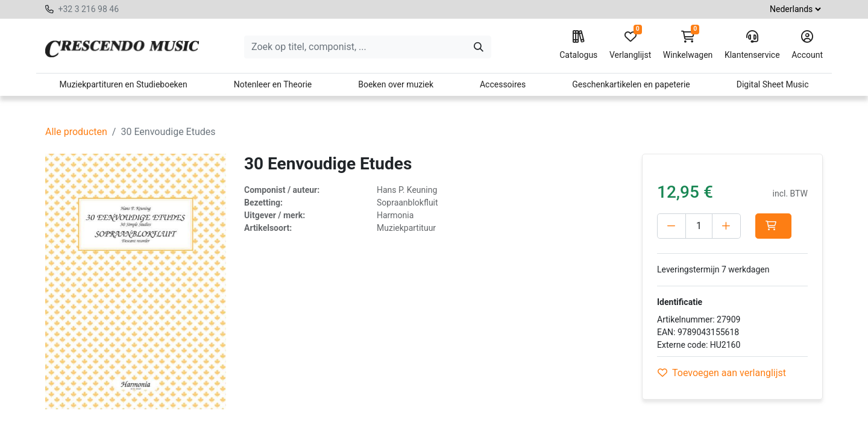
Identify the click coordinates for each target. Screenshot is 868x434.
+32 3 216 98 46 (88, 9)
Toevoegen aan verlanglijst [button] (722, 373)
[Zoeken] (479, 47)
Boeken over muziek (396, 84)
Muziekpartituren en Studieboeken (123, 84)
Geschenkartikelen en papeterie (631, 84)
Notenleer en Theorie (273, 84)
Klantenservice (752, 45)
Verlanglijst (630, 45)
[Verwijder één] (671, 226)
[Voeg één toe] (726, 226)
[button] (773, 226)
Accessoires (503, 84)
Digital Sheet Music (773, 84)
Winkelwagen (688, 45)
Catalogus (578, 45)
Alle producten (76, 132)
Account (807, 45)
